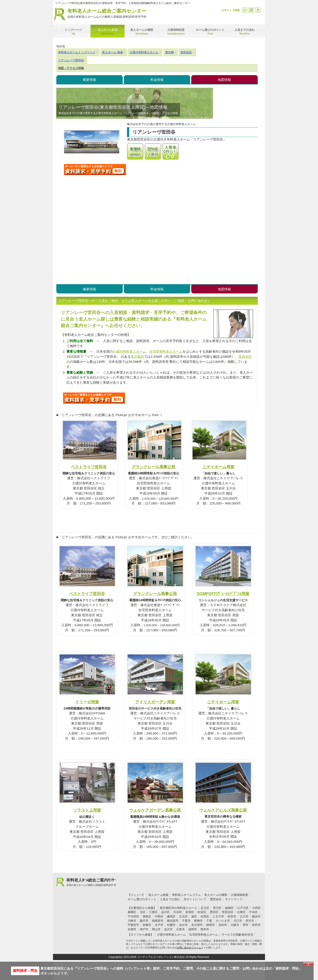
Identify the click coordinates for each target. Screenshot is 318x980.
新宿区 (190, 912)
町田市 (232, 916)
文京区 (183, 916)
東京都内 (137, 357)
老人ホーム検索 (158, 895)
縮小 (245, 10)
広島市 (181, 929)
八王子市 (218, 916)
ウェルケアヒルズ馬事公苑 (223, 810)
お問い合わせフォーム (189, 948)
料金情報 (157, 80)
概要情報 (89, 80)
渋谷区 (178, 912)
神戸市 (144, 929)
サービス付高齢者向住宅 (237, 935)
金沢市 (168, 929)
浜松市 (223, 925)
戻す (251, 10)
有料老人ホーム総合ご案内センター (107, 14)
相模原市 (158, 921)
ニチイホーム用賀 (218, 467)
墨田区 (214, 912)
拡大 (258, 10)
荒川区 (217, 908)
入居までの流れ (170, 899)
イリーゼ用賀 (87, 702)
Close (308, 964)
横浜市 (256, 916)
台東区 (241, 912)
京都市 (132, 929)
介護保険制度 (239, 895)
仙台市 (183, 925)
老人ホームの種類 (216, 895)
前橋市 (147, 925)
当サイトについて (195, 899)
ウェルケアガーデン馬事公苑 (155, 810)
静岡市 (211, 925)
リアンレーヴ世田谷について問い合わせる (95, 169)
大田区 (256, 908)
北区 (143, 912)
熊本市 (205, 929)
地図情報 (224, 80)
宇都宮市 (133, 925)
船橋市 (198, 921)
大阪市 (235, 925)
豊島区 (147, 916)
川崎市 (132, 921)
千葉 (209, 921)
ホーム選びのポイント (142, 899)
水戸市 (159, 925)
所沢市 (250, 921)
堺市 (246, 925)
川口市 (238, 921)
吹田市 (256, 925)
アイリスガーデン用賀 (155, 702)
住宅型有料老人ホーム (166, 351)
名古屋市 (197, 925)
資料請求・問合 (25, 971)
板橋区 (229, 908)
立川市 (244, 916)
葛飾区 (132, 912)
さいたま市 (223, 921)
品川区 (166, 912)
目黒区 (205, 916)
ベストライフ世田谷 (89, 467)
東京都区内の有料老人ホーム (179, 908)
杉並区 (202, 912)
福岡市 (193, 929)
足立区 (205, 908)
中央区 (253, 912)
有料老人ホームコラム (186, 895)
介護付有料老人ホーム (129, 351)
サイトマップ (234, 899)
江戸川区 (243, 908)
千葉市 (186, 921)
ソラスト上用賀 (87, 810)
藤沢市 (144, 921)
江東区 (153, 912)
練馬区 (171, 916)
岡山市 (156, 929)
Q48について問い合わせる (94, 398)
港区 (194, 916)
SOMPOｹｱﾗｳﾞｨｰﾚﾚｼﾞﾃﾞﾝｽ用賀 (223, 594)
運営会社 (216, 899)
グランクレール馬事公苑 (153, 467)
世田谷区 (228, 912)
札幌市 (171, 925)
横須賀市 (173, 921)
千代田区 (133, 916)
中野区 (159, 916)
